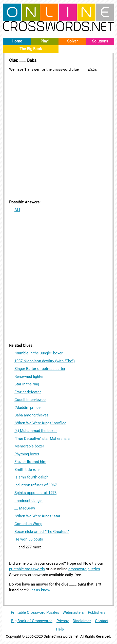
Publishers (97, 612)
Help (60, 629)
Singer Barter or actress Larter (40, 369)
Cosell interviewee (30, 400)
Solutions (100, 41)
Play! (45, 41)
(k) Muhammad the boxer (36, 431)
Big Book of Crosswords (32, 621)
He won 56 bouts (29, 539)
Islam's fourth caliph (31, 477)
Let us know (40, 590)
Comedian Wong (28, 524)
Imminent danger (29, 501)
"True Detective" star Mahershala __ (44, 439)
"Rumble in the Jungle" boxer (38, 353)
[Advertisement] (58, 135)
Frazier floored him (30, 462)
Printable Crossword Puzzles (35, 612)
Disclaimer (82, 621)
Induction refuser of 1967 (36, 485)
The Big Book (31, 49)
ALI (17, 210)
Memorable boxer (29, 446)
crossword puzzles (84, 569)
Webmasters (73, 612)
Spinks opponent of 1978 (35, 493)
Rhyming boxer (27, 454)
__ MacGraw (25, 508)
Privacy (63, 621)
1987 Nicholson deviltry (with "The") (45, 361)
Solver (72, 41)
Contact (102, 621)
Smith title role (27, 470)
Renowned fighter (29, 377)
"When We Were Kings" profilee (40, 423)
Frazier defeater (28, 392)
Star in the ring (27, 384)
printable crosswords (27, 569)
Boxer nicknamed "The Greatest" (42, 532)
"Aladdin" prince (27, 408)
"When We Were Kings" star (37, 516)
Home (17, 41)
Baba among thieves (32, 415)
